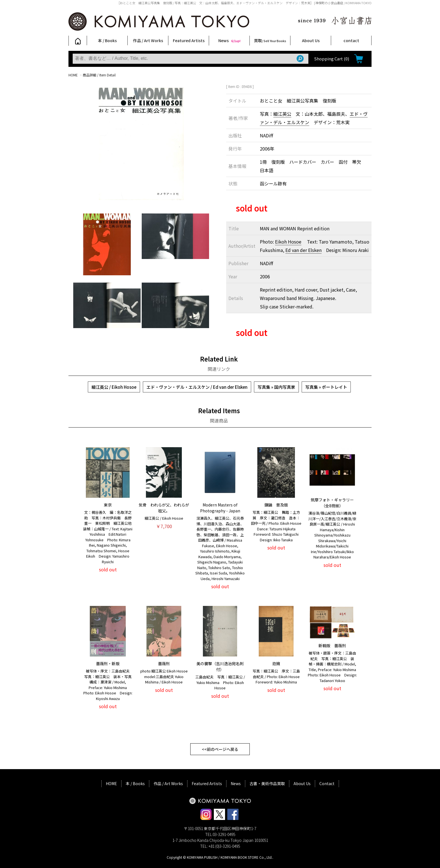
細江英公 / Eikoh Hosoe (114, 387)
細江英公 (282, 114)
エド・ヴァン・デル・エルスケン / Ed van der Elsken (197, 387)
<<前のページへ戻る (220, 749)
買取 (270, 40)
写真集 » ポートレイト (326, 387)
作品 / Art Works (148, 40)
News (229, 40)
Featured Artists (189, 40)
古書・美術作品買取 (267, 783)
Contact (327, 783)
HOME (73, 75)
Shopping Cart (332, 59)
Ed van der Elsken (303, 250)
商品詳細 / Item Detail (99, 75)
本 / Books (107, 40)
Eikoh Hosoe (288, 242)
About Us (311, 40)
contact (351, 40)
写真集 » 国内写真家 (276, 387)
